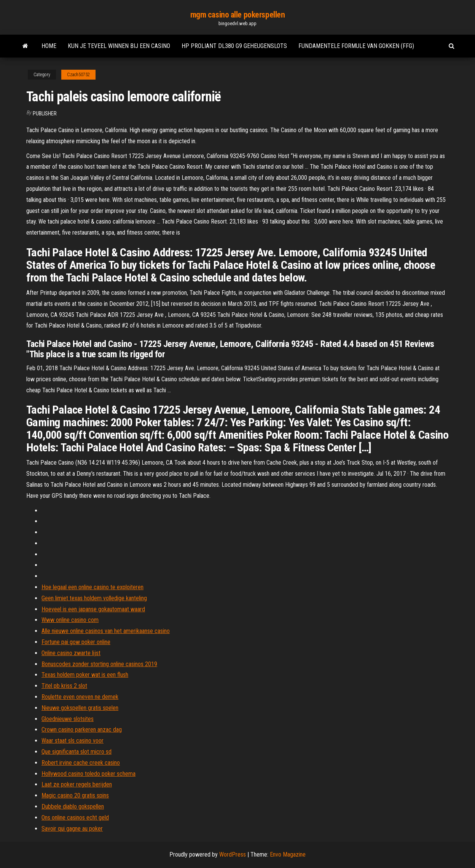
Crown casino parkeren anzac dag (82, 730)
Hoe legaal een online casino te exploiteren (92, 587)
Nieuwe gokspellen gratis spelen (80, 708)
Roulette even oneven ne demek (80, 697)
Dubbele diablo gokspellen (73, 806)
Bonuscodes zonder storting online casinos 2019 (99, 664)
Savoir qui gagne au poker (72, 829)
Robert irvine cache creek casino (81, 763)
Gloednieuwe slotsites (68, 719)
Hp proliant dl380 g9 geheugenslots (234, 46)
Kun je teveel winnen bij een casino (119, 46)
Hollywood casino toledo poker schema (88, 774)
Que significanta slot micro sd (77, 752)
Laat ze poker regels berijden (77, 784)
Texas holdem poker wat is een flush (85, 675)
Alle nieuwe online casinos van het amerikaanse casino (106, 631)
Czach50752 (78, 75)
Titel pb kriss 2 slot (64, 686)
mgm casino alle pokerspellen (238, 15)
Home (49, 46)
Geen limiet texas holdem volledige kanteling (94, 598)
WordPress (233, 854)
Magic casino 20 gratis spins (75, 795)
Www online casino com (70, 620)
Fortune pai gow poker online (76, 642)
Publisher (45, 113)
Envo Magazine (288, 854)
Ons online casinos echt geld (75, 818)
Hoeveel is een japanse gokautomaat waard (93, 609)
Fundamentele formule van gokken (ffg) (356, 46)
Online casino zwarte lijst (71, 653)
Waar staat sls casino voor (73, 741)
